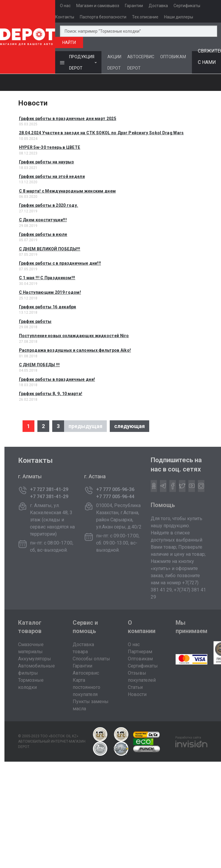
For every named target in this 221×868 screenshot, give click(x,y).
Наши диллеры (179, 17)
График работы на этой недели (52, 176)
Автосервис (86, 673)
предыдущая (85, 426)
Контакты (65, 17)
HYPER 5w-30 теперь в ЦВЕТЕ (50, 147)
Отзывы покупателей (142, 677)
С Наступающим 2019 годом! (50, 292)
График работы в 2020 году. (49, 205)
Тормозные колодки (31, 684)
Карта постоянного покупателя (86, 687)
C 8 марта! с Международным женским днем (67, 191)
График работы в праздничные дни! (57, 379)
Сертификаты (187, 6)
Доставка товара (83, 648)
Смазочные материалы (31, 648)
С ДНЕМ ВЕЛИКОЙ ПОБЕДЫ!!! (50, 249)
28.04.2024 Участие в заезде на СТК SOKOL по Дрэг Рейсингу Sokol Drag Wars (101, 133)
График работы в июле (43, 234)
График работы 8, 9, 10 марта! (51, 394)
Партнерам (140, 652)
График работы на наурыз (47, 162)
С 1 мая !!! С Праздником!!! (47, 278)
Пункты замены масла (91, 705)
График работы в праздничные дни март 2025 (68, 119)
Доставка (158, 6)
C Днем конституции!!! (43, 220)
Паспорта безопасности (103, 17)
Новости (137, 694)
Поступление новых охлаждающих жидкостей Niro (74, 336)
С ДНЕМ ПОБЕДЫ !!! (39, 365)
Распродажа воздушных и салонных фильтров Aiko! (75, 350)
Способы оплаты (91, 659)
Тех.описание (145, 17)
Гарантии (134, 6)
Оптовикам (140, 659)
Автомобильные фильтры (36, 669)
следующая (129, 426)
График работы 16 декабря (48, 307)
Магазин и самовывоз (98, 6)
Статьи (135, 687)
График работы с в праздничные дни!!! (60, 263)
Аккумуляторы (35, 659)
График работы (35, 321)
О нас (65, 6)
